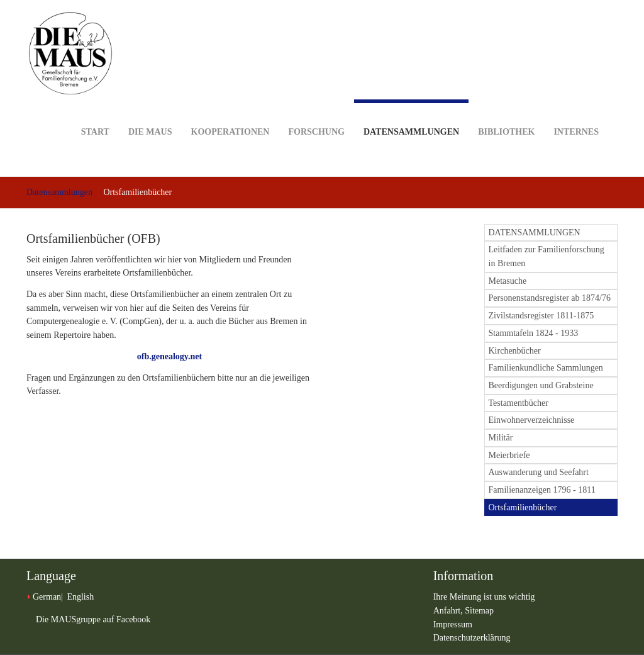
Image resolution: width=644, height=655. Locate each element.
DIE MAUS (150, 112)
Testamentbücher (519, 403)
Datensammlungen (411, 118)
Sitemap (479, 611)
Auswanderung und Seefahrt (539, 472)
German (47, 597)
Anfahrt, (449, 611)
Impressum (453, 624)
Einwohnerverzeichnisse (532, 420)
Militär (501, 438)
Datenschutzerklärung (472, 638)
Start (95, 112)
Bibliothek (506, 112)
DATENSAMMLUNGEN (535, 232)
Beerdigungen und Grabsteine (541, 385)
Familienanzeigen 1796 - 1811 (542, 490)
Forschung (316, 112)
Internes (576, 112)
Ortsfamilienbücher (523, 507)
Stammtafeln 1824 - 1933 (534, 333)
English (80, 597)
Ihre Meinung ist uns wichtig (484, 597)
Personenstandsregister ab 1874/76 (550, 298)
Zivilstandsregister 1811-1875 (541, 316)
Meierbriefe (509, 455)
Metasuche (508, 281)
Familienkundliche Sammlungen (546, 368)
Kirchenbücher (515, 351)
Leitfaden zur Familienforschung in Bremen (547, 256)
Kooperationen (230, 112)
